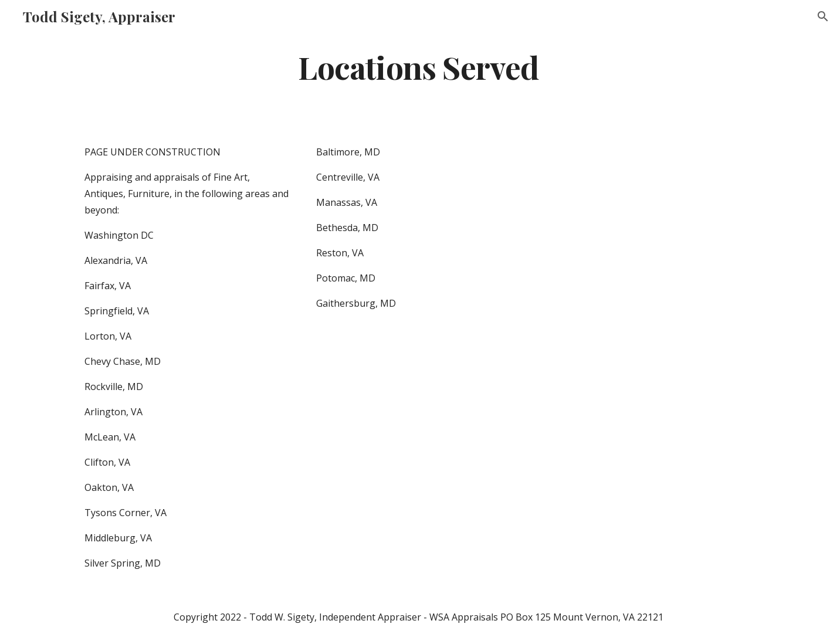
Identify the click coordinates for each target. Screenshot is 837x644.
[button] (823, 16)
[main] (418, 67)
